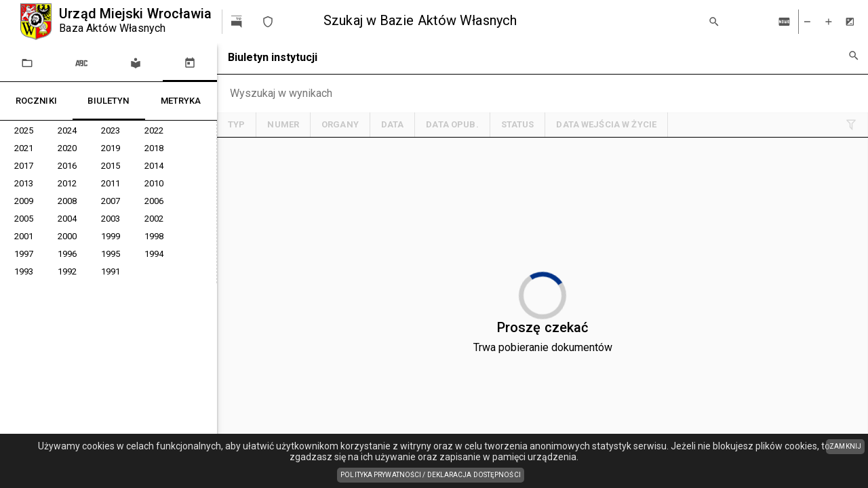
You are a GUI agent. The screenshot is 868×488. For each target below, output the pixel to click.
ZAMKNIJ (845, 446)
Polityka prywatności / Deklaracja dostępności (432, 476)
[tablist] (108, 62)
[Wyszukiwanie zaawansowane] (853, 56)
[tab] (27, 62)
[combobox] (510, 21)
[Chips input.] (292, 94)
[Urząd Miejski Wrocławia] (116, 22)
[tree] (108, 202)
